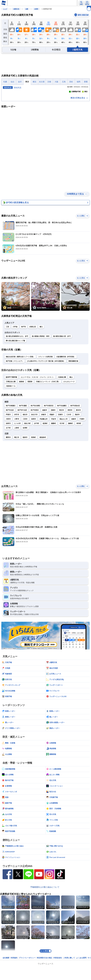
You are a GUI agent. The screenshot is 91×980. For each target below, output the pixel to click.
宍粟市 (82, 462)
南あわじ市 (64, 462)
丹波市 (54, 462)
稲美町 (45, 466)
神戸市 (24, 369)
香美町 (34, 480)
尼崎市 (53, 453)
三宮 (7, 369)
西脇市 (52, 457)
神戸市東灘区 (11, 448)
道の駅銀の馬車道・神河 (41, 379)
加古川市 (34, 457)
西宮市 (70, 453)
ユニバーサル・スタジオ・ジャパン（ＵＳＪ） (37, 420)
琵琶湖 (30, 424)
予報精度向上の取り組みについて (45, 930)
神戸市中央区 (22, 453)
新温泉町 (43, 480)
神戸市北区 (10, 453)
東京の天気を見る (79, 141)
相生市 (25, 457)
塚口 (41, 369)
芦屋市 (8, 457)
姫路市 (45, 453)
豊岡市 (8, 480)
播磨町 (54, 466)
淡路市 (74, 462)
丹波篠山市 (44, 462)
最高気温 (8, 88)
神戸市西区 (35, 453)
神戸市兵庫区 (35, 448)
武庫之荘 (33, 369)
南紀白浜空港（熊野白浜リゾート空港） (20, 400)
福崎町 (70, 466)
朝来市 (25, 480)
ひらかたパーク (69, 424)
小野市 (17, 462)
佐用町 (25, 471)
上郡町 (17, 471)
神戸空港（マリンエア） (15, 404)
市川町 (62, 466)
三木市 (69, 457)
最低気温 (18, 88)
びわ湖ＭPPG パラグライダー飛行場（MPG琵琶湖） (46, 404)
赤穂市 (44, 457)
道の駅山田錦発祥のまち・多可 (17, 379)
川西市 (8, 462)
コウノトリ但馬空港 (45, 400)
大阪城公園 (62, 420)
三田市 (25, 462)
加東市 (8, 466)
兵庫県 (36, 9)
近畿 (27, 9)
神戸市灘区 (23, 448)
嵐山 (71, 420)
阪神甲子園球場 (11, 420)
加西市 (34, 462)
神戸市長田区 (49, 448)
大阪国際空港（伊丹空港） (66, 400)
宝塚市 (60, 457)
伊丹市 (17, 457)
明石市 (62, 453)
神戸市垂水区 (75, 448)
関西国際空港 (73, 404)
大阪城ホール (11, 429)
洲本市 (78, 453)
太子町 (8, 471)
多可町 (37, 466)
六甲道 (15, 369)
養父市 (17, 480)
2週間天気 (16, 9)
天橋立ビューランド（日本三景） (48, 424)
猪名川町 (27, 466)
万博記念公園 (11, 424)
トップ (5, 9)
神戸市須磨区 (62, 448)
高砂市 (77, 457)
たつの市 (17, 466)
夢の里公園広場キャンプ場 (15, 384)
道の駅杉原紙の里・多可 (62, 379)
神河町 (79, 466)
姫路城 (21, 424)
